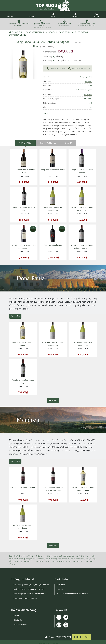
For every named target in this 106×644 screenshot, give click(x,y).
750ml (90, 86)
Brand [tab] (68, 143)
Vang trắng (88, 94)
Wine (53, 15)
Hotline (97, 15)
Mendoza (50, 32)
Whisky (31, 15)
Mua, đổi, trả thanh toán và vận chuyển (72, 589)
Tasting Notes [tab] (48, 143)
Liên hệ (60, 585)
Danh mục (9, 15)
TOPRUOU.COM (49, 640)
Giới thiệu (61, 580)
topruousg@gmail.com (28, 594)
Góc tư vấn (18, 615)
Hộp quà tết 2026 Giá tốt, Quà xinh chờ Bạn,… (19, 25)
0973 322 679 (25, 585)
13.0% (90, 107)
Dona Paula (88, 99)
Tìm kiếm (75, 15)
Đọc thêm (15, 314)
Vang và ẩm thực (20, 620)
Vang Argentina (34, 32)
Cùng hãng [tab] (25, 143)
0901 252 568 (55, 68)
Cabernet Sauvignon (84, 90)
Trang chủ (17, 32)
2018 (90, 103)
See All (53, 397)
